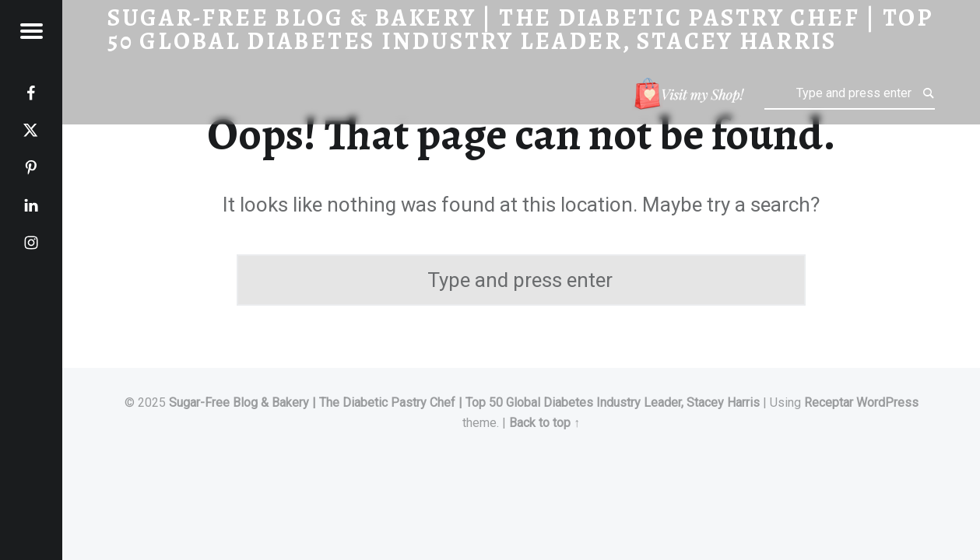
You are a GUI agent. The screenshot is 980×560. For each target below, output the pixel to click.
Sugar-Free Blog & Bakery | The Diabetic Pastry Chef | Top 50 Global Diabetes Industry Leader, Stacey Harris (464, 402)
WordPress (887, 402)
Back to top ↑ (544, 423)
